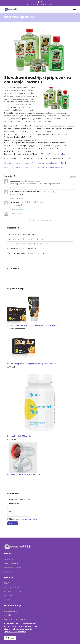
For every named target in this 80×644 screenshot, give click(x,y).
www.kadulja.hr (64, 154)
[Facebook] (38, 2)
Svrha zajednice (11, 611)
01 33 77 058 (33, 4)
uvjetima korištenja (28, 519)
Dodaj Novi (73, 177)
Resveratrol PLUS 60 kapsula (19, 436)
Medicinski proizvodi (13, 568)
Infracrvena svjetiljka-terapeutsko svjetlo (25, 474)
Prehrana (8, 572)
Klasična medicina (12, 583)
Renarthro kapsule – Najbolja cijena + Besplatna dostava (31, 364)
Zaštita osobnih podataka (14, 619)
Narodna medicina (12, 587)
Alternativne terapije (13, 591)
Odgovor (21, 188)
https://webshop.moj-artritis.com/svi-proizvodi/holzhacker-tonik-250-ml (35, 163)
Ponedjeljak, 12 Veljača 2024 (32, 202)
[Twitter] (42, 2)
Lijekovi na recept (11, 559)
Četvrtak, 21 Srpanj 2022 (49, 192)
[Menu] (75, 9)
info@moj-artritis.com (45, 4)
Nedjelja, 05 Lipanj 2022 (30, 181)
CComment (49, 220)
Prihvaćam (10, 638)
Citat (17, 188)
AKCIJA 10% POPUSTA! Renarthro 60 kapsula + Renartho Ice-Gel (34, 325)
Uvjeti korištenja (11, 615)
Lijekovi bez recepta (12, 563)
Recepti (7, 600)
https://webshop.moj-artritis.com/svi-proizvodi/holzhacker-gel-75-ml (34, 167)
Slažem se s (22, 519)
